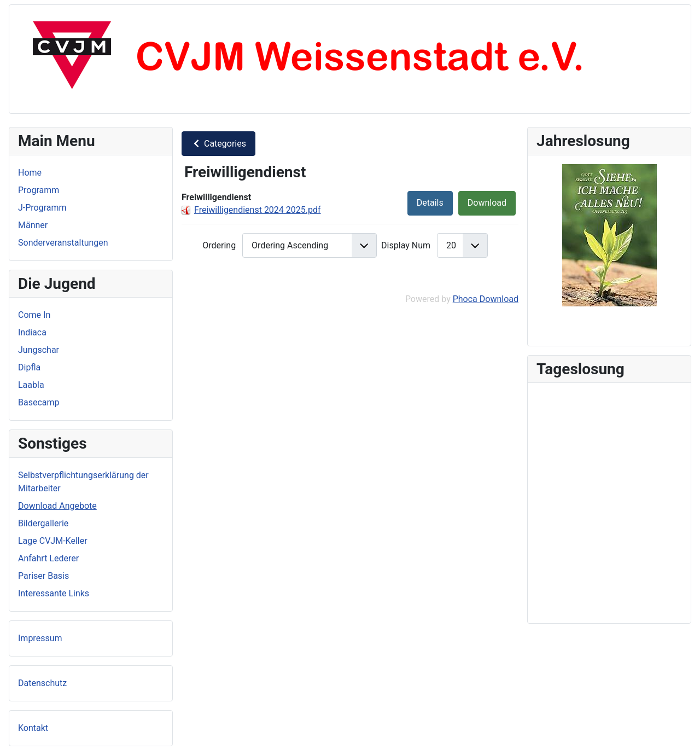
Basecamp (39, 402)
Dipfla (29, 367)
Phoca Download (486, 299)
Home (30, 173)
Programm (39, 190)
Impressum (40, 638)
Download (487, 203)
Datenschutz (42, 683)
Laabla (31, 385)
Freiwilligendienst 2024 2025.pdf (258, 210)
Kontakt (33, 728)
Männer (33, 225)
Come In (34, 315)
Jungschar (39, 350)
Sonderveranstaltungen (63, 243)
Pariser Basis (43, 576)
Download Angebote (57, 506)
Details (430, 203)
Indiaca (32, 332)
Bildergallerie (43, 523)
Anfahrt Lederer (48, 558)
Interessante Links (54, 593)
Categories (218, 144)
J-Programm (42, 208)
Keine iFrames (609, 501)
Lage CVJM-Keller (53, 541)
